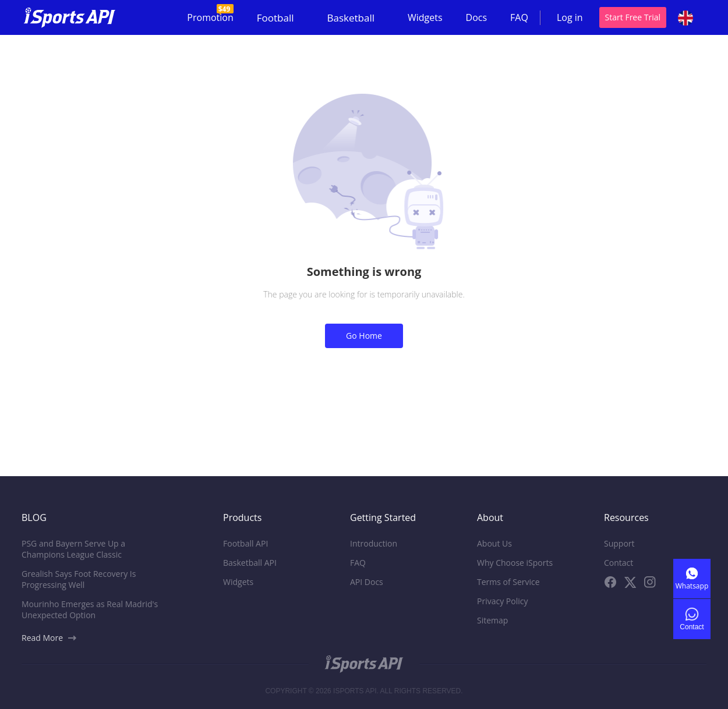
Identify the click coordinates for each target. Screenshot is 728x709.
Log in (570, 17)
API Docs (367, 582)
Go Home (364, 336)
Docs (477, 17)
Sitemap (492, 620)
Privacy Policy (502, 601)
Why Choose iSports (515, 563)
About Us (494, 543)
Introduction (374, 543)
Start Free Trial (633, 17)
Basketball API (250, 563)
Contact (619, 563)
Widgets (425, 17)
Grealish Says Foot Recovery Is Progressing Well (79, 579)
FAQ (519, 17)
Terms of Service (508, 582)
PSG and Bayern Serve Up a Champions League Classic (73, 549)
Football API (245, 543)
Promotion (210, 14)
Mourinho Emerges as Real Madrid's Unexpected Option (90, 609)
